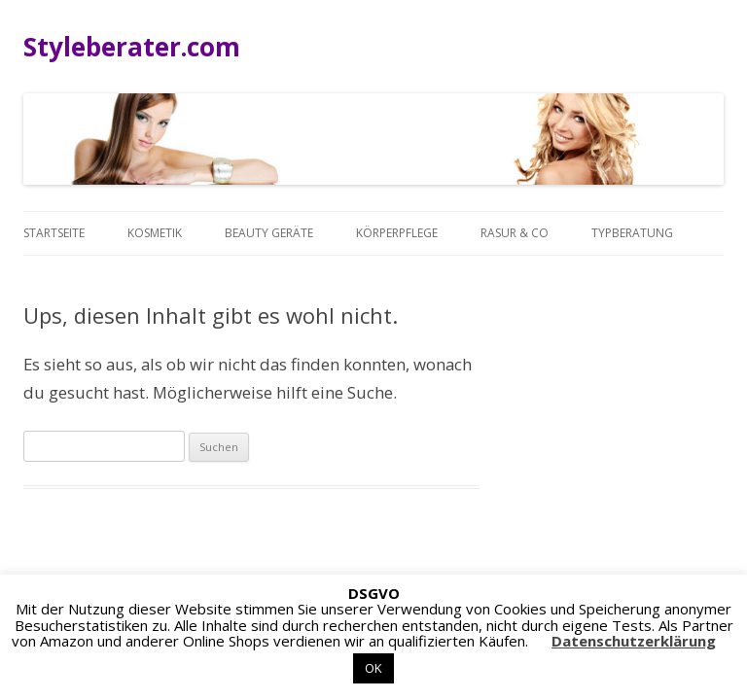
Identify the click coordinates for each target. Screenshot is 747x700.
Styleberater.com (132, 47)
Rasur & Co (515, 233)
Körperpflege (397, 233)
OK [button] (373, 668)
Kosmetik (155, 233)
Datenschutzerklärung (634, 641)
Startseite (54, 233)
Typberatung (632, 233)
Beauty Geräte (269, 233)
